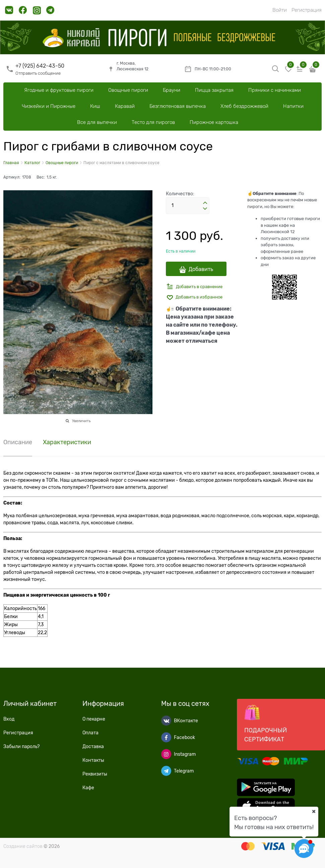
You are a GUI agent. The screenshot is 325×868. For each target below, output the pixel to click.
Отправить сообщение (38, 73)
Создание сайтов (23, 846)
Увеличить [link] (81, 421)
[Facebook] (166, 737)
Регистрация (307, 10)
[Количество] (188, 206)
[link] (9, 13)
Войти (280, 10)
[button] (205, 203)
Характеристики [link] (67, 442)
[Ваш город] (314, 811)
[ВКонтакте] (166, 721)
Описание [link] (18, 442)
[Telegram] (166, 771)
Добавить (201, 269)
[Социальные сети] (304, 849)
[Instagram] (166, 754)
